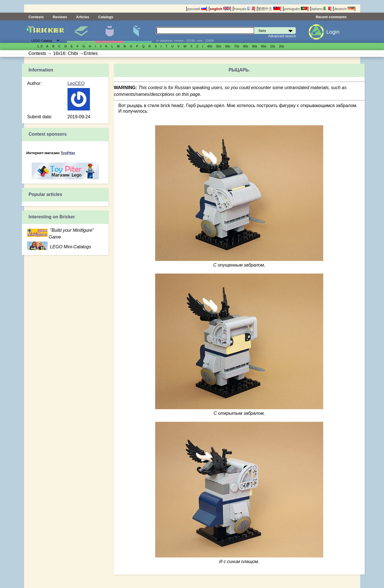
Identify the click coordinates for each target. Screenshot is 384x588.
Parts (138, 32)
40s (210, 46)
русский (196, 9)
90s (255, 46)
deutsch (344, 9)
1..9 (40, 46)
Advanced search (282, 36)
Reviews (60, 17)
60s (228, 46)
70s (237, 46)
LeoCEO (76, 83)
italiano (321, 9)
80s (246, 46)
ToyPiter (68, 153)
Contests (36, 17)
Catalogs (106, 17)
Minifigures (109, 32)
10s (273, 46)
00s (264, 46)
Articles (82, 17)
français (244, 9)
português (295, 9)
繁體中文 (269, 9)
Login (333, 32)
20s (281, 46)
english (220, 9)
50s (219, 46)
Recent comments (331, 17)
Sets (81, 32)
